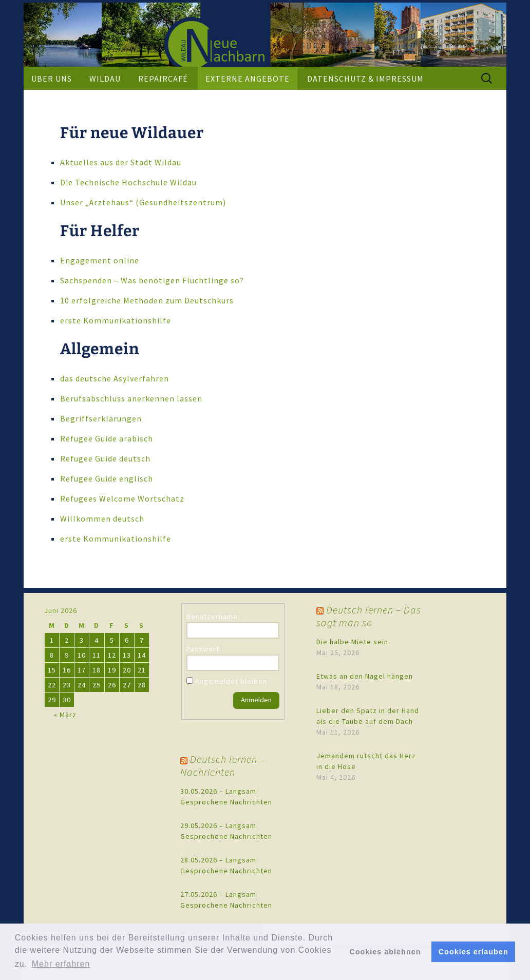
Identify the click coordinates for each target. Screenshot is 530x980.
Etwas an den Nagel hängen (365, 676)
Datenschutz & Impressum (365, 79)
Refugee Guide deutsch (105, 458)
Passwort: (204, 649)
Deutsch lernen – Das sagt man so (369, 616)
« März (65, 715)
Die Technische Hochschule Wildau (128, 182)
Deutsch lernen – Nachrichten (223, 765)
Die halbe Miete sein (352, 642)
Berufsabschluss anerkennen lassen (131, 398)
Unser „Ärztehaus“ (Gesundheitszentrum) (143, 202)
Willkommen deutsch (102, 518)
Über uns (52, 79)
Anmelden (256, 700)
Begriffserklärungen (101, 418)
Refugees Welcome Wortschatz (122, 498)
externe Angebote (248, 79)
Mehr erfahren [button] (61, 964)
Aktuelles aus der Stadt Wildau (121, 162)
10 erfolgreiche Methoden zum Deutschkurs (147, 300)
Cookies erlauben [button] (474, 952)
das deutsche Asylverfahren (115, 378)
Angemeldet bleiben (231, 681)
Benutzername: (213, 617)
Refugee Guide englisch (107, 478)
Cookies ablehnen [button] (385, 952)
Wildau (105, 79)
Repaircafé (163, 79)
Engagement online (100, 260)
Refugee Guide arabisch (107, 438)
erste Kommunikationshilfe (116, 320)
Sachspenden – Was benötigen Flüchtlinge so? (152, 280)
